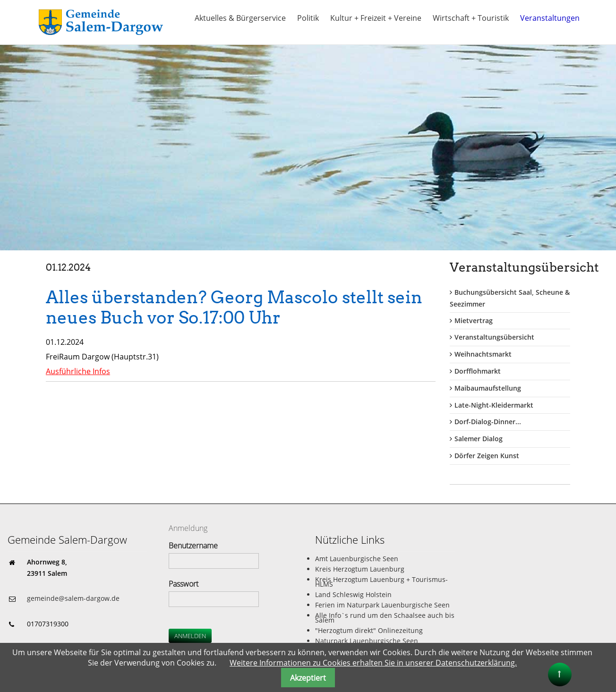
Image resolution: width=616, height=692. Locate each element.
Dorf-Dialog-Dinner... (488, 422)
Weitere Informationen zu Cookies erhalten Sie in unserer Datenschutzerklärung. (373, 663)
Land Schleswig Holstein (353, 594)
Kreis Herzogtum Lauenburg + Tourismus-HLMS (381, 582)
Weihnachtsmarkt (483, 354)
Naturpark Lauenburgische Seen (367, 641)
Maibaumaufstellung (488, 388)
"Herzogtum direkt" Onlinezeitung (369, 630)
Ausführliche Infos (78, 371)
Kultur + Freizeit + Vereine (376, 18)
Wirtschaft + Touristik (471, 18)
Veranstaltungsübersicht (494, 337)
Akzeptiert (308, 678)
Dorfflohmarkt (478, 371)
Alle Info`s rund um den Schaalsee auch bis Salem (385, 618)
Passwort (184, 584)
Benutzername (193, 546)
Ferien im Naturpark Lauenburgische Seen (382, 605)
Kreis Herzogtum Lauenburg (360, 569)
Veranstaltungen (550, 18)
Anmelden (190, 636)
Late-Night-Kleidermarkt (494, 405)
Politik (308, 18)
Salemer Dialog (479, 439)
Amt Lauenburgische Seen (357, 559)
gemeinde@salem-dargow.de (73, 598)
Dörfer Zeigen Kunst (487, 456)
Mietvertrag (474, 320)
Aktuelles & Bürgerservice (240, 18)
